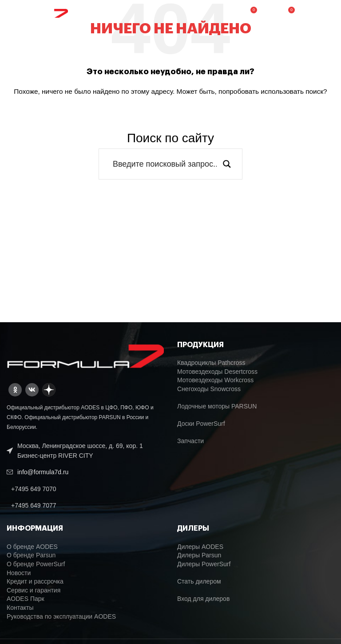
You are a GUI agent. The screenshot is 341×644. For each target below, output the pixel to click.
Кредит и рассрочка (35, 581)
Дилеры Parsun (199, 555)
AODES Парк (26, 599)
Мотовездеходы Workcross (215, 380)
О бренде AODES (32, 547)
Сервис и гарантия (34, 590)
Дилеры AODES (200, 547)
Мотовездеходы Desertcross (217, 372)
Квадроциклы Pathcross (211, 363)
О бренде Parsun (31, 555)
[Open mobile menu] (318, 13)
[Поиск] (269, 13)
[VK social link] (32, 390)
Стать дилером (199, 581)
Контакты (20, 608)
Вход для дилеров (203, 599)
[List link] (85, 489)
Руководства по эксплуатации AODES (61, 616)
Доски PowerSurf (201, 424)
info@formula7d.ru (43, 472)
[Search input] (165, 164)
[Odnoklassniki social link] (15, 390)
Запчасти (190, 441)
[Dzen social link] (49, 390)
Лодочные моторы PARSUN (217, 406)
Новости (19, 573)
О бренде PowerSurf (36, 564)
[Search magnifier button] (227, 164)
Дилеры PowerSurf (204, 564)
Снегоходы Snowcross (209, 389)
